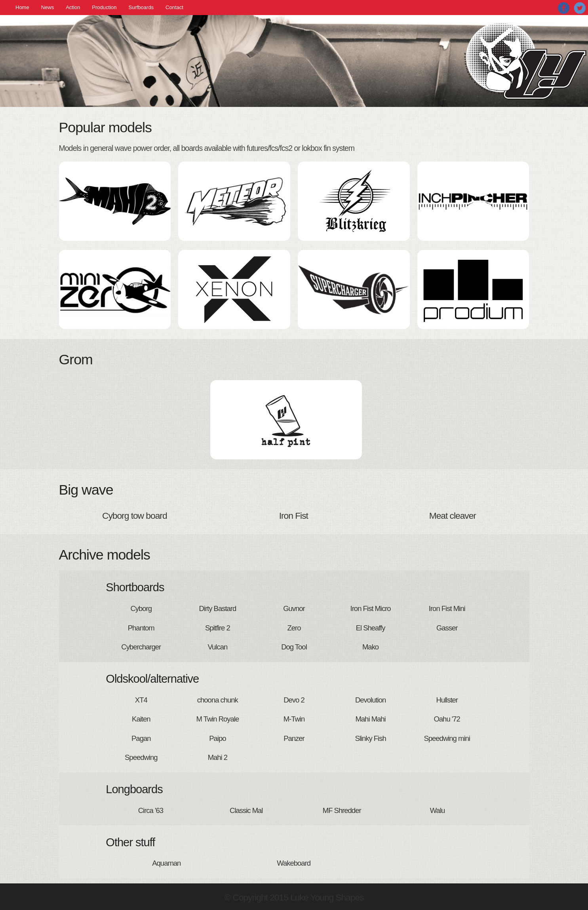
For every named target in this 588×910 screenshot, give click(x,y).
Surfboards (141, 7)
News (48, 7)
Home (22, 7)
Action (73, 7)
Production (104, 7)
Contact (174, 7)
